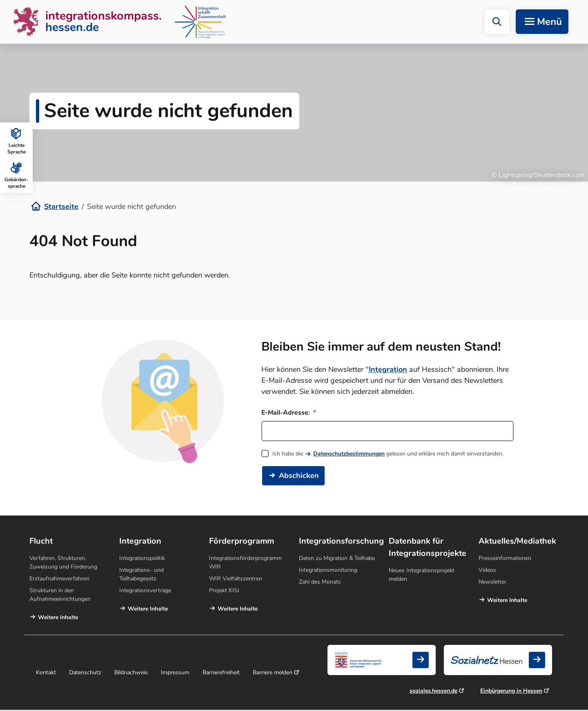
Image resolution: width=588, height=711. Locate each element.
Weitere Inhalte (58, 619)
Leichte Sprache (17, 140)
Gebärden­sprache (16, 175)
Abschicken (299, 477)
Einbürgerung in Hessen (511, 692)
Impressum (175, 674)
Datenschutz (85, 674)
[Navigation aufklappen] (542, 22)
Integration (388, 371)
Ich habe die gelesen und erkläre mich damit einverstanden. (388, 455)
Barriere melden (273, 674)
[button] (497, 22)
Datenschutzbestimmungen (349, 455)
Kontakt (46, 674)
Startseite (61, 208)
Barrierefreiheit (221, 674)
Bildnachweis (131, 674)
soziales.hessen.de (433, 692)
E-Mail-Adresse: (289, 414)
